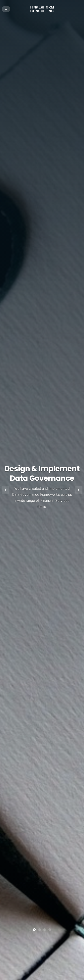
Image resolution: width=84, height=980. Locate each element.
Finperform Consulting (42, 9)
